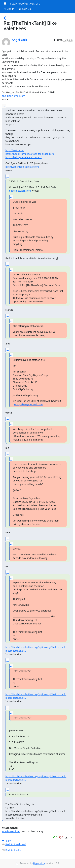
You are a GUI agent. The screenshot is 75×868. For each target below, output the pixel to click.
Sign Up (25, 9)
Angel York (19, 40)
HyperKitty (39, 863)
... (4, 105)
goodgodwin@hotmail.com (28, 404)
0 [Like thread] (55, 837)
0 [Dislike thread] (61, 837)
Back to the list (12, 850)
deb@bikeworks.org (20, 191)
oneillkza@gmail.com (13, 96)
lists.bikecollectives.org (25, 3)
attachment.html (11, 831)
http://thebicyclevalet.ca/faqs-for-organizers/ (30, 154)
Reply (6, 841)
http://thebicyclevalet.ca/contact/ (24, 157)
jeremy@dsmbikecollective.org (22, 167)
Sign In (9, 9)
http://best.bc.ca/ (15, 150)
